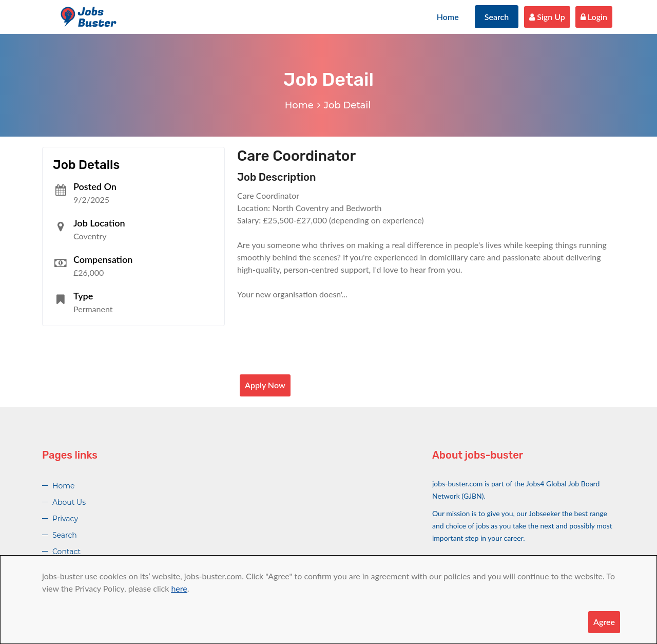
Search (497, 17)
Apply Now (265, 385)
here (179, 588)
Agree (604, 622)
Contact (66, 552)
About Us (69, 502)
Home (448, 17)
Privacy (65, 519)
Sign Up (547, 17)
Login (594, 17)
